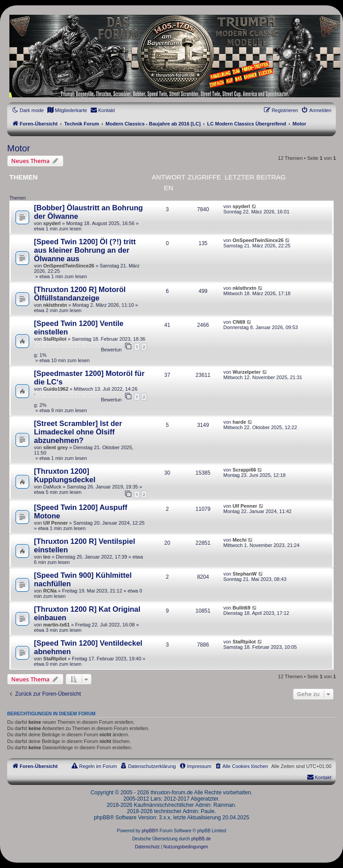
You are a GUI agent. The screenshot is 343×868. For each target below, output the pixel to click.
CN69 (239, 322)
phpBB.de (201, 839)
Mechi (240, 540)
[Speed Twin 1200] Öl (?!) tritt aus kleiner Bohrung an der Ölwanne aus (85, 250)
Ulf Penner (56, 523)
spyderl (52, 223)
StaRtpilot (55, 339)
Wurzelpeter (247, 372)
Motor (19, 148)
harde (239, 422)
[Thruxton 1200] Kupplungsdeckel (65, 475)
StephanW (245, 574)
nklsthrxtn (55, 305)
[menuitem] (67, 110)
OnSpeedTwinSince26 (69, 266)
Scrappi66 (245, 470)
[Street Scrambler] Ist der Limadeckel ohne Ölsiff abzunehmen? (78, 432)
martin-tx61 (56, 625)
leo (47, 557)
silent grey (56, 447)
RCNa (50, 591)
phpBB (148, 831)
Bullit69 (242, 608)
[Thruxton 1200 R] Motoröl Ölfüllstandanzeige (80, 294)
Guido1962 (56, 389)
